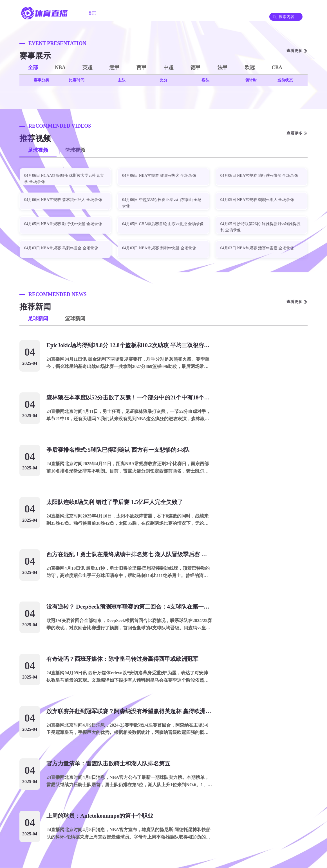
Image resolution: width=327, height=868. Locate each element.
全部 (33, 67)
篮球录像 (214, 13)
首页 (92, 13)
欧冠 (250, 67)
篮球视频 (75, 150)
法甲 (223, 67)
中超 (169, 67)
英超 (88, 67)
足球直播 (120, 13)
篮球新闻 (75, 318)
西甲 (142, 67)
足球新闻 (38, 318)
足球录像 (183, 13)
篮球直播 (151, 13)
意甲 (115, 67)
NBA (60, 67)
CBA (277, 67)
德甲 (196, 67)
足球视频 (38, 150)
